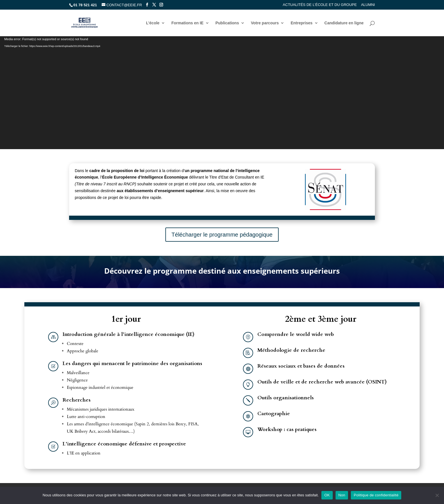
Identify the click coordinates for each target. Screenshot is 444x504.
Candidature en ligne (344, 23)
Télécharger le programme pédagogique (222, 235)
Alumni (368, 5)
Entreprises (301, 23)
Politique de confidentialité (376, 495)
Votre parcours (265, 23)
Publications (227, 23)
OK (327, 495)
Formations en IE (187, 23)
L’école (153, 23)
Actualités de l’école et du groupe (320, 5)
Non (342, 495)
